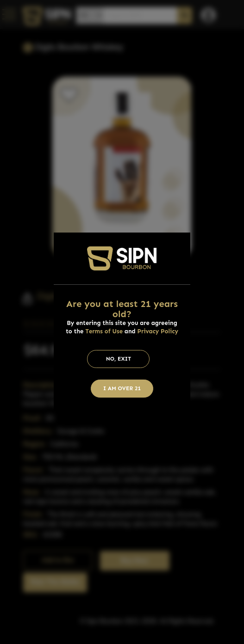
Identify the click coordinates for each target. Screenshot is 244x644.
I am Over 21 (122, 388)
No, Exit (119, 359)
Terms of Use (104, 331)
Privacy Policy (158, 331)
